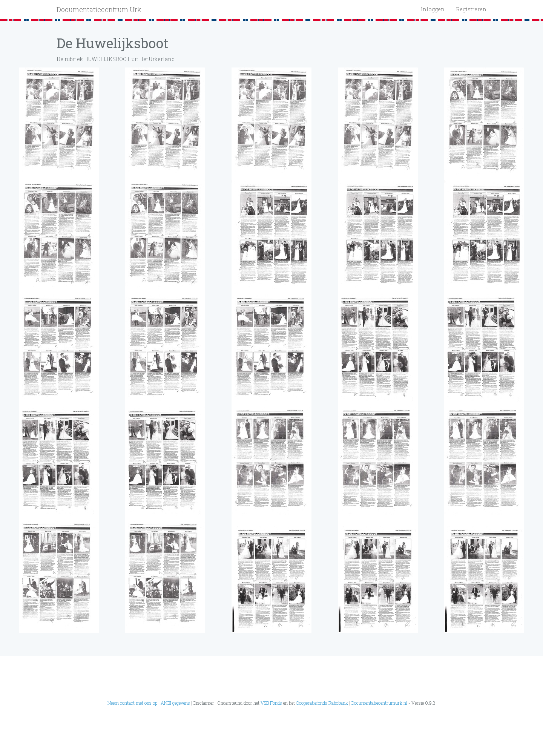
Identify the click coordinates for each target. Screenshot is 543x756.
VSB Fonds (271, 703)
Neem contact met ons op (132, 703)
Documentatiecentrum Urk (99, 9)
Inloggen (433, 9)
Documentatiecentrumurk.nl (379, 703)
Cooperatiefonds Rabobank (322, 703)
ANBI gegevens (175, 703)
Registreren (471, 9)
